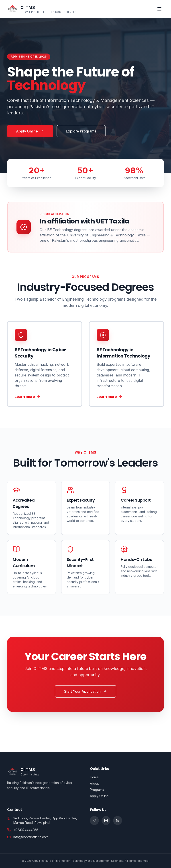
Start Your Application (85, 691)
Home (94, 777)
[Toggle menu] (159, 9)
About (94, 783)
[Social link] (94, 820)
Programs (97, 790)
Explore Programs (81, 131)
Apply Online (30, 131)
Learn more (27, 397)
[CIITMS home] (42, 9)
